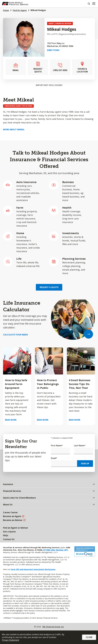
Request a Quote (49, 287)
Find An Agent (20, 10)
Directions (53, 50)
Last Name (80, 446)
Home (6, 10)
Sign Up (85, 464)
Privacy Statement (11, 640)
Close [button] (89, 637)
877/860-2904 (49, 550)
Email (54, 458)
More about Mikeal (14, 130)
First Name (57, 446)
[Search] (89, 4)
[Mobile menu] (94, 4)
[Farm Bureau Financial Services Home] (15, 4)
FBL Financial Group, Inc (53, 627)
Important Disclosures (49, 85)
